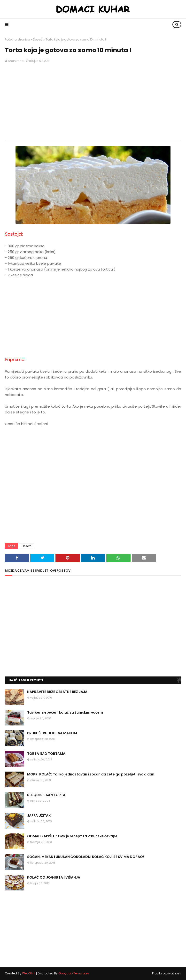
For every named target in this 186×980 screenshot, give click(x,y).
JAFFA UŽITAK (39, 815)
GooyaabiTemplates (74, 973)
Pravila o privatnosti (167, 973)
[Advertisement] (93, 102)
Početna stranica (17, 39)
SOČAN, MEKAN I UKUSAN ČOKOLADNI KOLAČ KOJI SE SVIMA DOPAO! (85, 857)
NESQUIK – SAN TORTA (46, 795)
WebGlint (29, 973)
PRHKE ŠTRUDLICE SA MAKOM (52, 733)
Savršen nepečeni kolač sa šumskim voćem (65, 712)
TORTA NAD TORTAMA (46, 754)
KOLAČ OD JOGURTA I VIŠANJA (54, 877)
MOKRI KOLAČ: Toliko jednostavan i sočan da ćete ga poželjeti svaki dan (91, 774)
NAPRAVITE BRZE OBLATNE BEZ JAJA (57, 692)
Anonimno (16, 61)
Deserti (38, 39)
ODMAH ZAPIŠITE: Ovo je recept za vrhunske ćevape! (73, 836)
